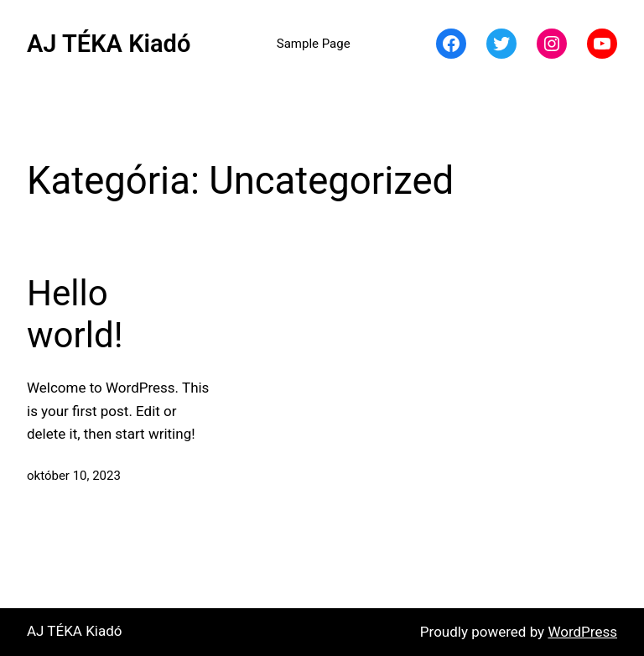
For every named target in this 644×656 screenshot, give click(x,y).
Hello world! (75, 314)
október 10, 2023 (74, 476)
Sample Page (314, 44)
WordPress (582, 632)
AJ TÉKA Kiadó (109, 44)
